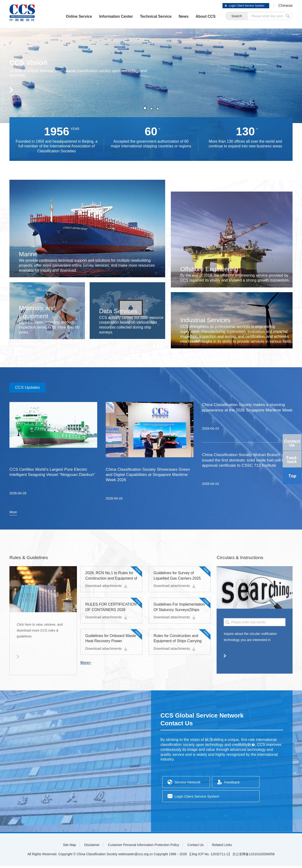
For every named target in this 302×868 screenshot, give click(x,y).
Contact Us (195, 847)
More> (86, 665)
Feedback (232, 784)
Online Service (67, 16)
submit (288, 16)
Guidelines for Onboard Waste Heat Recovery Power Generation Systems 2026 (111, 643)
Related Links (222, 847)
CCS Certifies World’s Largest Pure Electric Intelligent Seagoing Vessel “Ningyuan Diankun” (50, 476)
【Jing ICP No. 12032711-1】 (210, 856)
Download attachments (107, 588)
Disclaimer (92, 847)
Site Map (69, 847)
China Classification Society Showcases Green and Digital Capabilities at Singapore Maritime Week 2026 (146, 476)
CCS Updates (29, 388)
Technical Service (144, 16)
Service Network (188, 784)
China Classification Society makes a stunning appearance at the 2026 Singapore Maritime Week (245, 411)
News (172, 16)
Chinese (285, 6)
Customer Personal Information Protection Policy (143, 847)
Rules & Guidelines (29, 560)
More (13, 514)
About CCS (194, 16)
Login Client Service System (241, 6)
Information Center (105, 16)
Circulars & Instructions (241, 560)
